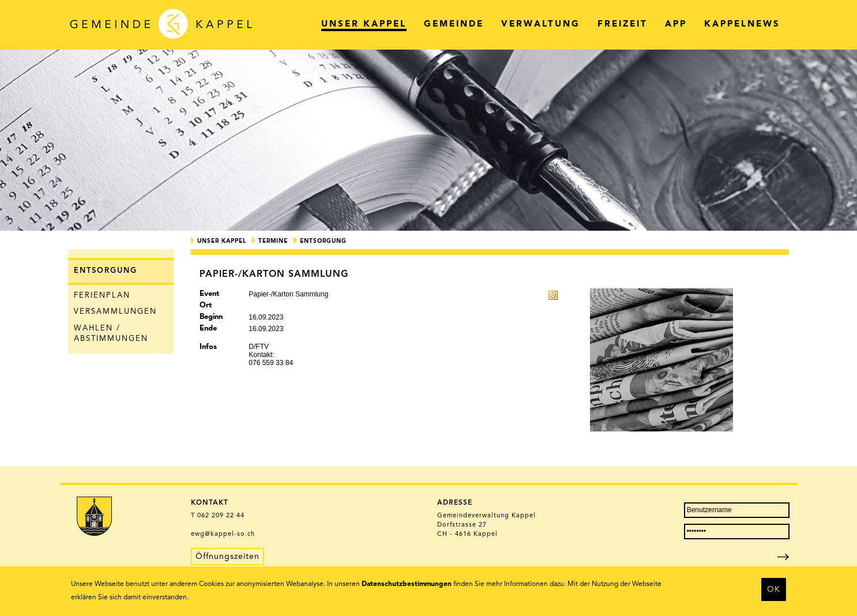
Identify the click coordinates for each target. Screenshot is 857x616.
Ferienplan (102, 296)
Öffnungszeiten (228, 557)
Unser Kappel (222, 241)
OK (774, 589)
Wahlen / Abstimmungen (111, 334)
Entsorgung (106, 271)
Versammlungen (115, 312)
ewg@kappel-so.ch (223, 534)
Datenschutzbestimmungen (407, 584)
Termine (273, 241)
